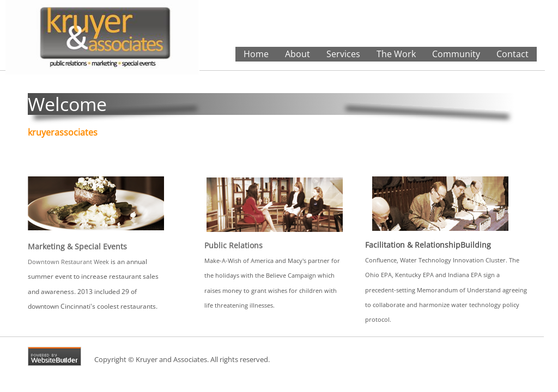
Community (456, 54)
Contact (512, 54)
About (298, 54)
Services (343, 54)
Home (256, 54)
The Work (396, 54)
